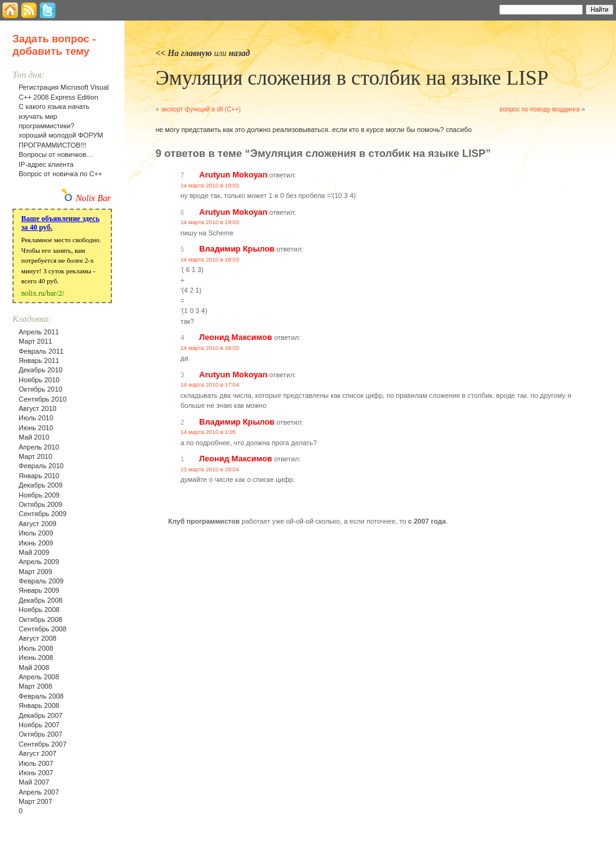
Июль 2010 (36, 418)
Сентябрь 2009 (43, 514)
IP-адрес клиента (46, 164)
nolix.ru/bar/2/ (43, 293)
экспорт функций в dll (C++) (200, 109)
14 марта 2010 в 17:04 (210, 385)
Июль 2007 (36, 763)
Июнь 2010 (36, 428)
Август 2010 (38, 408)
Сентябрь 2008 (43, 629)
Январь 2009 (39, 590)
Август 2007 (38, 753)
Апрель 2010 (39, 447)
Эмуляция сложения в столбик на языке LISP (352, 78)
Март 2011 (35, 341)
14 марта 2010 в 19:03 (210, 186)
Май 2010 (34, 437)
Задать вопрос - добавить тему (54, 45)
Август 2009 (38, 524)
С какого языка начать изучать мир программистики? (54, 116)
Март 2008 (35, 686)
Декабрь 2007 (40, 715)
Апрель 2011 (39, 332)
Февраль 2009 (41, 581)
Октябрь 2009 (40, 504)
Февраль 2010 (41, 466)
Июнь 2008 (36, 658)
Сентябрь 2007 (43, 744)
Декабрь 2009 (40, 485)
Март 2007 (35, 801)
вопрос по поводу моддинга (540, 109)
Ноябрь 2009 (39, 495)
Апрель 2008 (39, 677)
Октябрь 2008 (40, 620)
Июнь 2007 (36, 773)
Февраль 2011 (41, 351)
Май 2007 (34, 782)
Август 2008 (38, 638)
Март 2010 (35, 456)
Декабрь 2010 (40, 370)
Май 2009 (34, 552)
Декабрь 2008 (40, 600)
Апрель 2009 (39, 562)
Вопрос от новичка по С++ (60, 174)
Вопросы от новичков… (56, 154)
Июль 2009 (36, 533)
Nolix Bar (93, 198)
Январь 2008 (39, 705)
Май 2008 (34, 667)
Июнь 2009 (36, 543)
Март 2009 (35, 572)
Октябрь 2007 (40, 734)
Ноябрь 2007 (39, 725)
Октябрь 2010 (40, 389)
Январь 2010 (39, 476)
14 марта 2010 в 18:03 (210, 260)
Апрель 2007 (39, 792)
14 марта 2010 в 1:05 (208, 432)
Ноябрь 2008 (39, 610)
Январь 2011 (39, 361)
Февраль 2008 (41, 696)
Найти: (483, 9)
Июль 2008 (36, 648)
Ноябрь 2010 (39, 380)
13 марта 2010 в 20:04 (210, 469)
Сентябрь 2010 (43, 399)
